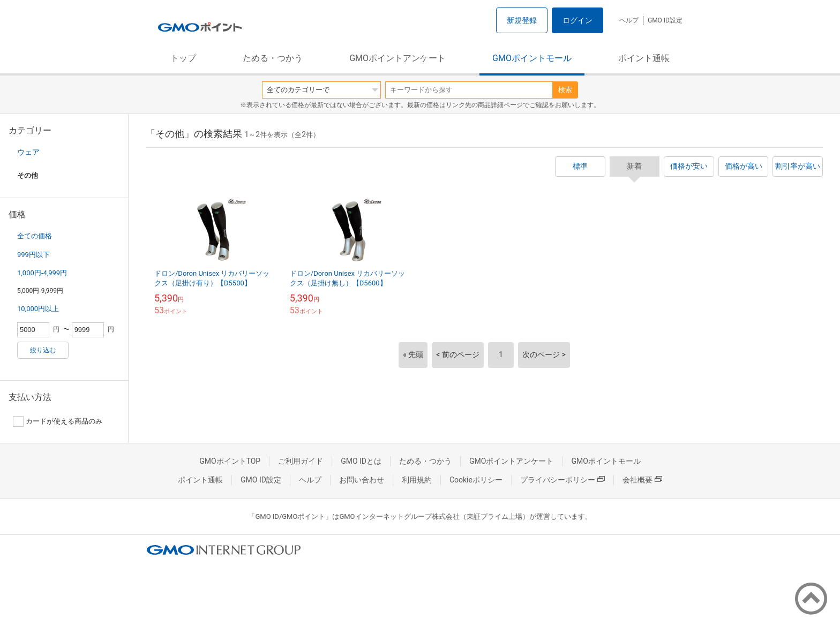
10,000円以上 (38, 309)
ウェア (28, 152)
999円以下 (33, 255)
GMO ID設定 (665, 20)
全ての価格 (35, 236)
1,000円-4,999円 (42, 273)
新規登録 (522, 20)
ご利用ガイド (301, 461)
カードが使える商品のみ (58, 421)
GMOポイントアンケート (397, 58)
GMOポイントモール (532, 58)
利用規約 (417, 480)
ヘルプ (629, 20)
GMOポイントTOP (230, 461)
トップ (183, 58)
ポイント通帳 (644, 58)
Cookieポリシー (476, 480)
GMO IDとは (361, 461)
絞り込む (43, 350)
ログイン (577, 20)
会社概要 (642, 480)
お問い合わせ (362, 480)
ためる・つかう (273, 58)
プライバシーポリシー (562, 480)
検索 (565, 90)
